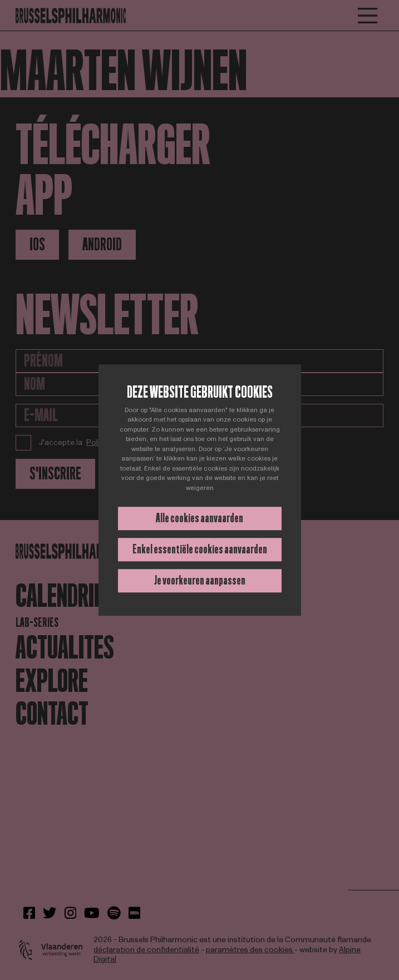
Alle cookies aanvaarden (199, 518)
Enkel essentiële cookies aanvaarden (200, 549)
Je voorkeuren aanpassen (200, 580)
